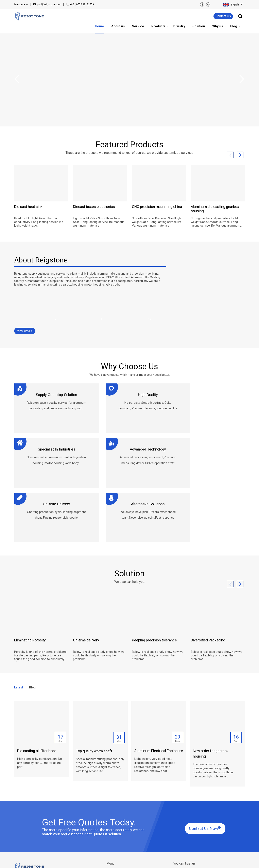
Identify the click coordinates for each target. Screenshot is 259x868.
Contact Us (223, 16)
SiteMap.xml (88, 862)
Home (110, 817)
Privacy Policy (129, 862)
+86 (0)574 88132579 (82, 4)
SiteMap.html (71, 862)
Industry (112, 837)
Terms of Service (108, 862)
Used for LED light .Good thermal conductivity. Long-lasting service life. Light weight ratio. (39, 222)
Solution (138, 817)
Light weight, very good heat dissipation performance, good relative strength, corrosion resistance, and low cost (155, 709)
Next (242, 79)
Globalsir (240, 862)
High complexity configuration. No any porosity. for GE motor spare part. (40, 706)
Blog (136, 827)
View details (25, 329)
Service (111, 827)
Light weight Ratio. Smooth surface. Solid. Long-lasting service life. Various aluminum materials (99, 222)
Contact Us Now (204, 772)
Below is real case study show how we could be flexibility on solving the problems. (99, 601)
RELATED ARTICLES (50, 862)
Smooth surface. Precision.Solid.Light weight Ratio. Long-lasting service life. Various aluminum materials (157, 222)
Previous (17, 79)
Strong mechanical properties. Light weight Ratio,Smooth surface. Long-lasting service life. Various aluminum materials (215, 222)
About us (112, 822)
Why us (138, 822)
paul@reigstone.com (49, 4)
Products (112, 832)
